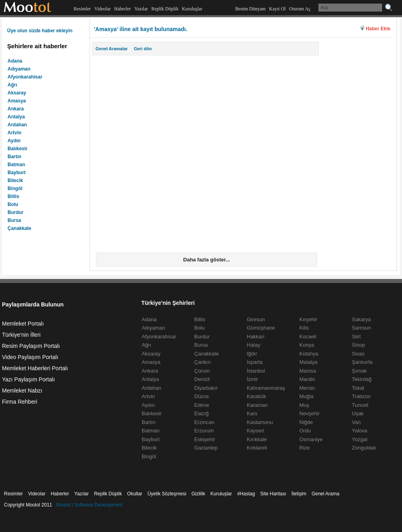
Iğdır (252, 354)
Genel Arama (326, 494)
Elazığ (201, 413)
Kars (252, 413)
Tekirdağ (362, 379)
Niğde (306, 422)
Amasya (17, 101)
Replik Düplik (165, 9)
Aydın (14, 141)
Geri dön (143, 49)
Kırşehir (308, 319)
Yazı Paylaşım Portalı (28, 379)
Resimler (82, 9)
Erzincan (204, 422)
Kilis (304, 328)
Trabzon (361, 396)
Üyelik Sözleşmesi (167, 494)
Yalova (360, 431)
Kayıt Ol (277, 9)
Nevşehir (309, 413)
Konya (307, 345)
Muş (304, 405)
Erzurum (204, 431)
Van (356, 422)
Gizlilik (198, 494)
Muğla (306, 396)
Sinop (358, 345)
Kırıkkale (257, 439)
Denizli (202, 379)
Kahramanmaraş (266, 388)
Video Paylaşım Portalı (30, 357)
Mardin (307, 379)
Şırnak (359, 371)
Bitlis (13, 196)
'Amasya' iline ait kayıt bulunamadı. (141, 29)
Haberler (123, 9)
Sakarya (361, 319)
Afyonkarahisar (25, 77)
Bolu (13, 204)
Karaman (257, 405)
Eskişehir (205, 439)
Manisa (308, 371)
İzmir (252, 379)
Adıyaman (19, 69)
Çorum (202, 371)
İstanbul (256, 371)
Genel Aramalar (112, 49)
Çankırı (203, 362)
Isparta (255, 362)
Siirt (356, 337)
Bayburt (17, 173)
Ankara (16, 109)
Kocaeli (308, 337)
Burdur (16, 212)
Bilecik (15, 181)
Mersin (307, 388)
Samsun (361, 328)
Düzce (202, 396)
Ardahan (17, 125)
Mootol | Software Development (89, 505)
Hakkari (256, 337)
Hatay (254, 345)
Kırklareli (257, 448)
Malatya (308, 362)
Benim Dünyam (250, 9)
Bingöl (15, 188)
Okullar (135, 494)
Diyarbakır (206, 388)
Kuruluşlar (192, 9)
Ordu (305, 431)
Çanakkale (19, 228)
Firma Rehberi (20, 402)
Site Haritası (273, 494)
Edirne (202, 405)
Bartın (15, 157)
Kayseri (255, 431)
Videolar (102, 9)
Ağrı (12, 85)
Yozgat (360, 439)
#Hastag (246, 494)
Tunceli (360, 405)
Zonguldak (364, 448)
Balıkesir (18, 149)
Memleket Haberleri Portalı (35, 368)
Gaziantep (206, 448)
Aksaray (17, 93)
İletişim (299, 494)
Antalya (16, 117)
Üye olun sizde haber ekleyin (40, 31)
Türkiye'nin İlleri (21, 335)
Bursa (14, 220)
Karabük (256, 396)
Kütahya (309, 354)
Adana (15, 61)
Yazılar (141, 9)
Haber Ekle (378, 29)
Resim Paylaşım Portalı (31, 346)
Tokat (358, 388)
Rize (304, 448)
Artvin (15, 133)
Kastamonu (260, 422)
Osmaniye (311, 439)
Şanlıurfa (362, 362)
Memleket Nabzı (22, 391)
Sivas (358, 354)
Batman (16, 165)
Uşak (358, 413)
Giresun (256, 319)
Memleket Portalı (23, 324)
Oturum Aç (300, 9)
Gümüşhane (261, 328)
